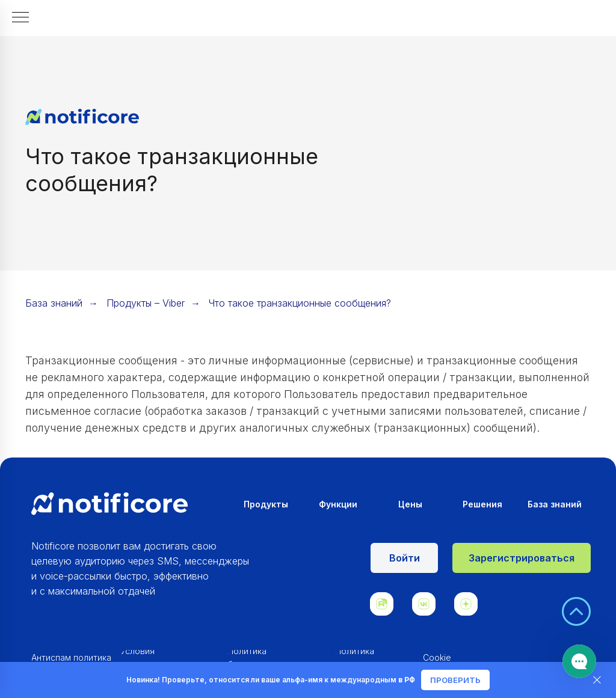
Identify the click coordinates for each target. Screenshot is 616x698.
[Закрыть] (597, 680)
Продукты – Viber (146, 303)
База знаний (54, 303)
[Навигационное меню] (20, 18)
